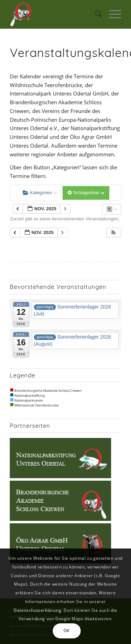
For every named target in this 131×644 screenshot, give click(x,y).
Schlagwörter (86, 193)
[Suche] (95, 14)
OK (67, 631)
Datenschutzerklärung (37, 610)
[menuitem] (95, 14)
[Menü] (112, 14)
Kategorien (40, 193)
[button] (114, 233)
